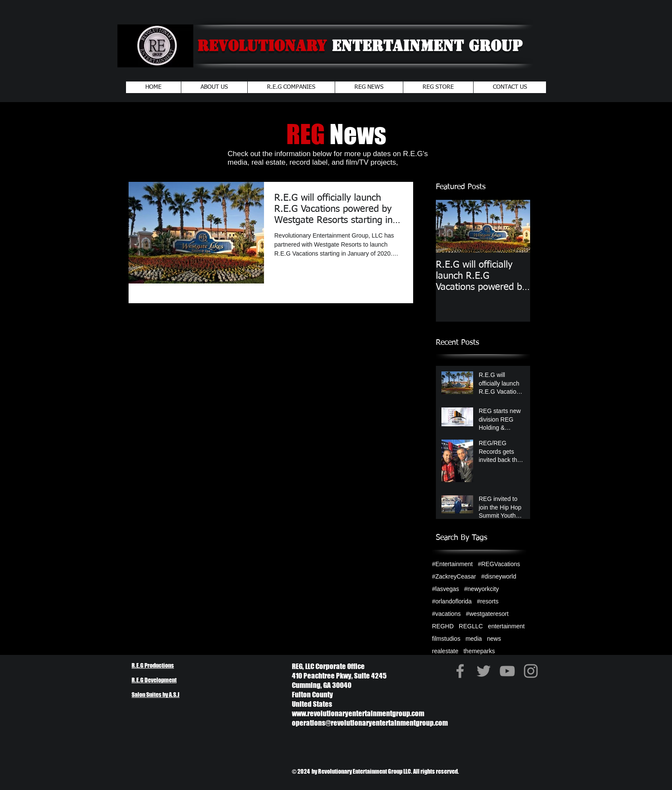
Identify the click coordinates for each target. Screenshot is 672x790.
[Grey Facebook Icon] (460, 671)
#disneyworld (499, 576)
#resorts (488, 601)
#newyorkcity (481, 589)
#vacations (446, 614)
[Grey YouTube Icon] (507, 671)
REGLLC (471, 626)
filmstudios (446, 639)
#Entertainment (452, 564)
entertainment (507, 626)
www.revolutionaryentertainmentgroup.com (358, 713)
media (474, 639)
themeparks (479, 651)
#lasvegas (445, 589)
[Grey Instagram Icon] (531, 671)
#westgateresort (487, 614)
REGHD (443, 626)
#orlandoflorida (452, 601)
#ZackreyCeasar (454, 576)
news (494, 639)
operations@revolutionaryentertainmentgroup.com (370, 723)
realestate (445, 651)
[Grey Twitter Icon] (484, 671)
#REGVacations (499, 564)
